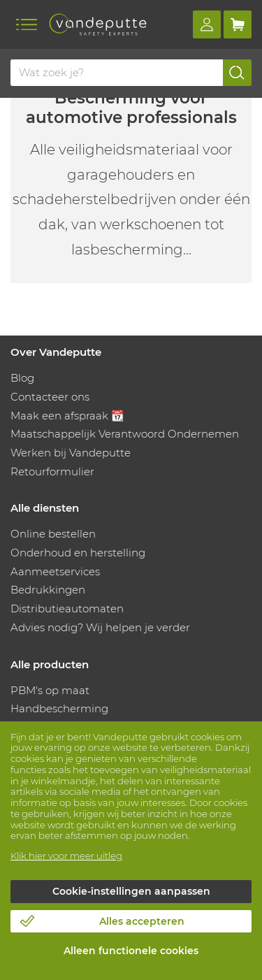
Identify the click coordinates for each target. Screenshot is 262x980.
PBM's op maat (50, 690)
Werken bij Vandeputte (71, 453)
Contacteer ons (50, 397)
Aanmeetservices (55, 571)
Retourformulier (52, 471)
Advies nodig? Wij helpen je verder (100, 627)
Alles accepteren (142, 921)
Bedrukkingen (48, 590)
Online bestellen (53, 534)
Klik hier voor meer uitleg (66, 856)
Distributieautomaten (67, 608)
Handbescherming (59, 708)
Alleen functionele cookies (131, 951)
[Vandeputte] (98, 24)
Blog (22, 378)
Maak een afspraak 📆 (67, 416)
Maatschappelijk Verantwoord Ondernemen (125, 434)
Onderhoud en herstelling (78, 553)
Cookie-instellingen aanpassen (131, 891)
